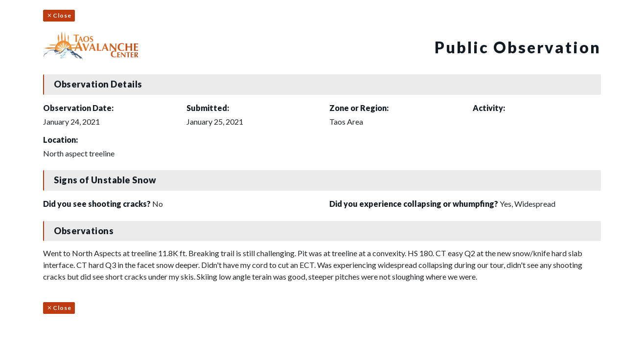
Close (59, 15)
